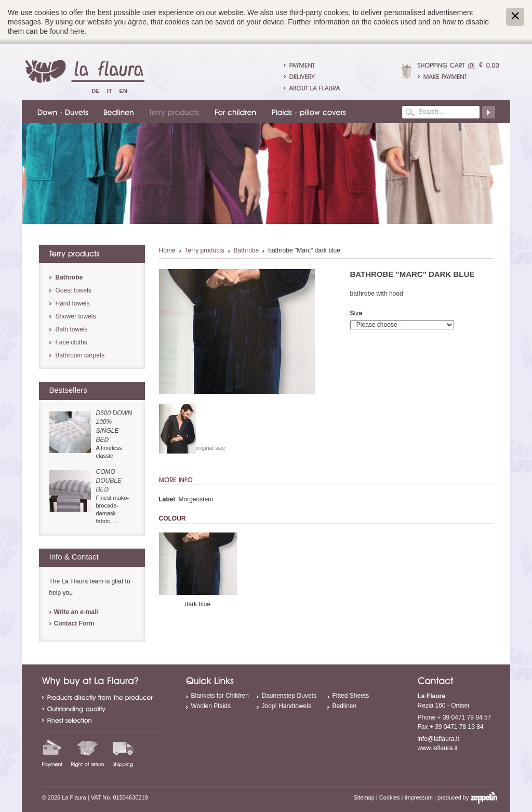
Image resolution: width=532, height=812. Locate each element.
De (96, 91)
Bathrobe (247, 250)
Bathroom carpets (80, 355)
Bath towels (72, 329)
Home (167, 250)
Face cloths (71, 342)
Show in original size (199, 448)
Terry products (205, 250)
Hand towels (73, 303)
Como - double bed (109, 481)
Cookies (390, 797)
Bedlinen (345, 706)
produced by (467, 797)
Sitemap (364, 797)
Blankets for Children (220, 696)
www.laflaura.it (438, 748)
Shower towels (76, 316)
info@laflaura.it (438, 739)
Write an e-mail (76, 612)
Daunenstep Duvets (289, 696)
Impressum (419, 797)
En (123, 91)
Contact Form (74, 623)
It (110, 91)
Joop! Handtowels (287, 706)
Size (356, 313)
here (77, 31)
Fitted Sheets (351, 696)
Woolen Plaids (211, 706)
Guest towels (74, 290)
